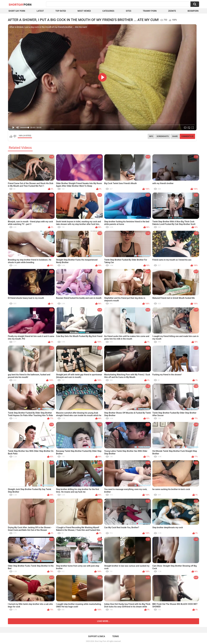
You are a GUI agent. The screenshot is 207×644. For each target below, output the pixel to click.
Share (175, 136)
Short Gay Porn (17, 11)
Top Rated (61, 11)
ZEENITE (172, 11)
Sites (129, 11)
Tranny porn (150, 11)
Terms (116, 636)
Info (151, 136)
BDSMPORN (193, 11)
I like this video (11, 136)
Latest (40, 11)
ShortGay (20, 4)
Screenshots (163, 136)
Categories (108, 11)
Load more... (104, 621)
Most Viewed (84, 11)
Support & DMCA (97, 636)
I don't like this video (15, 136)
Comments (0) (187, 136)
